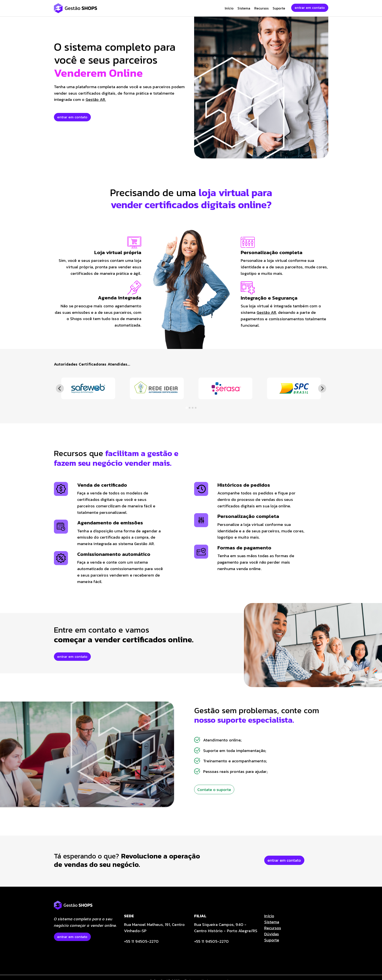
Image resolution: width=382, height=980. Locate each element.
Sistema (244, 8)
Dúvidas (272, 934)
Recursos (261, 8)
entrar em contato (310, 8)
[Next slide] (322, 388)
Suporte (279, 8)
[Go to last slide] (60, 388)
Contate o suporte (214, 789)
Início (229, 8)
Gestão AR (266, 312)
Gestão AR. (96, 99)
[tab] (186, 408)
